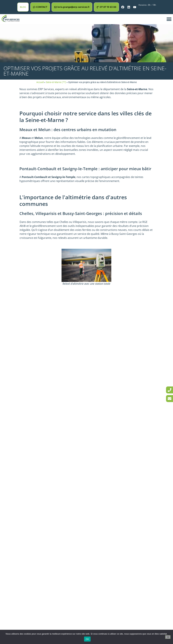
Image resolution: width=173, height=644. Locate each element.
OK (87, 639)
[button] (169, 19)
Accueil (40, 82)
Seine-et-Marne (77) (56, 82)
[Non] (168, 637)
